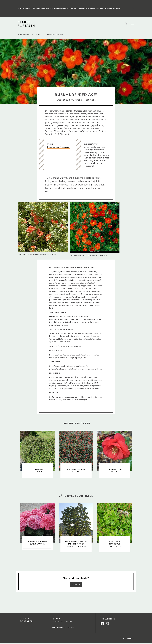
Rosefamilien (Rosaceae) (59, 147)
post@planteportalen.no (62, 623)
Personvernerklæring (63, 629)
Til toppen (128, 640)
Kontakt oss (76, 586)
